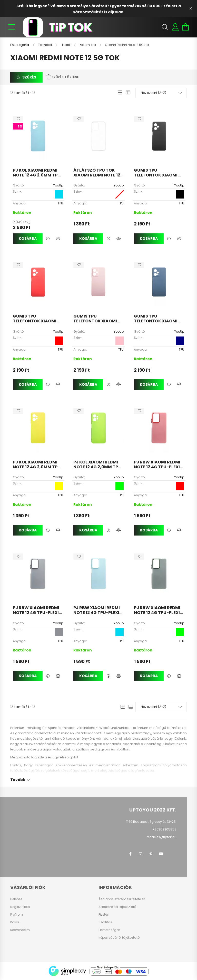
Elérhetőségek (109, 930)
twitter (171, 854)
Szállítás (105, 922)
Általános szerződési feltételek (122, 899)
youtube (161, 854)
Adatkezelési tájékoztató (117, 907)
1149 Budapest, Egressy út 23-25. (151, 822)
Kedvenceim (20, 930)
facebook (130, 854)
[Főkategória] (20, 45)
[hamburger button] (12, 27)
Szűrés (29, 77)
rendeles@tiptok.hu (162, 837)
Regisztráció (20, 907)
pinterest (151, 854)
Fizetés (104, 915)
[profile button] (175, 27)
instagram (141, 854)
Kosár (15, 922)
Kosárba (28, 239)
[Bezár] (191, 8)
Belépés (16, 899)
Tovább (18, 779)
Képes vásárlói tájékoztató (119, 938)
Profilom (17, 915)
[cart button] (185, 27)
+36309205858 (164, 829)
